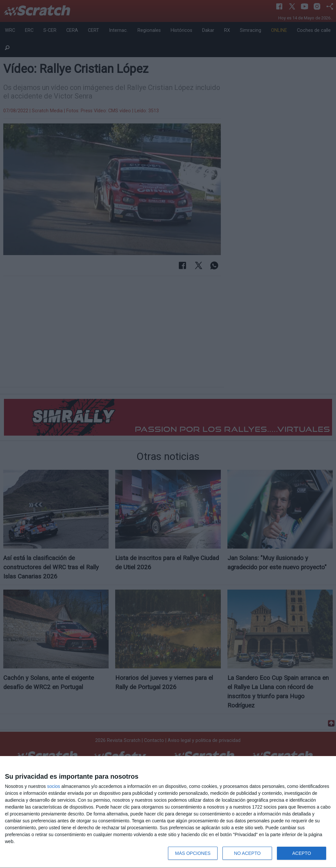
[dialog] (168, 812)
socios (53, 786)
